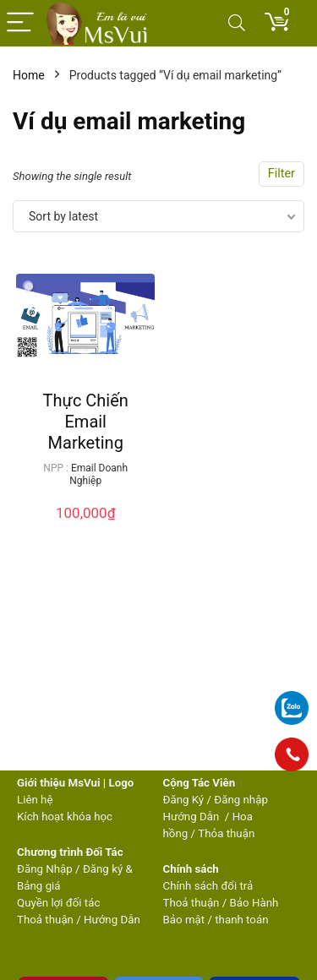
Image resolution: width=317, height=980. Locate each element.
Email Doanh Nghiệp (98, 474)
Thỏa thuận (225, 833)
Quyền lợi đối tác (58, 903)
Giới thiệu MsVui (58, 783)
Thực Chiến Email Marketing (86, 422)
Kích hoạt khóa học (65, 817)
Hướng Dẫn (193, 817)
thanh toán (241, 920)
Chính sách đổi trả (208, 886)
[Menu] (20, 23)
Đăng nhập (241, 800)
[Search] (237, 23)
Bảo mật (184, 920)
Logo (121, 783)
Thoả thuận (45, 920)
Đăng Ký (185, 800)
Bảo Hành (254, 903)
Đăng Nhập (45, 869)
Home (29, 75)
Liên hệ (35, 800)
